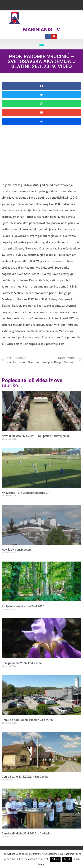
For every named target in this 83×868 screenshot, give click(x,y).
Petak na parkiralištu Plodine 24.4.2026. (28, 720)
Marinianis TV (41, 30)
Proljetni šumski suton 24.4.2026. (23, 606)
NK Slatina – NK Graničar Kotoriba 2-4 (26, 493)
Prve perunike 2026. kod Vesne (22, 663)
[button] (41, 44)
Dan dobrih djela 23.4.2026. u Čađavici (26, 833)
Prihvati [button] (55, 859)
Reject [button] (67, 859)
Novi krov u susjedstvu (16, 550)
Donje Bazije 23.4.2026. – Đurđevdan (25, 777)
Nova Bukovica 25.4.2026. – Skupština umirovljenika (36, 436)
